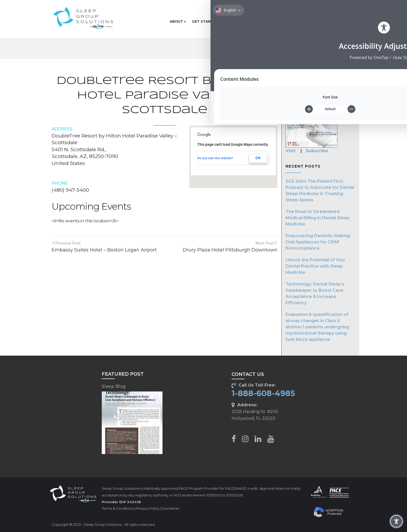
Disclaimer (171, 508)
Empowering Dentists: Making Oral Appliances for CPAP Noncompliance (318, 242)
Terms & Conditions (118, 508)
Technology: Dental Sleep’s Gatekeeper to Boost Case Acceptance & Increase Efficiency (315, 293)
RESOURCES (304, 21)
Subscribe (317, 151)
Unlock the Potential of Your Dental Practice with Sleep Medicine (316, 266)
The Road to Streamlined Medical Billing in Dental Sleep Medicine (318, 218)
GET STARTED (206, 21)
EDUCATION (239, 21)
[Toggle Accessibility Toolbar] (396, 521)
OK (258, 158)
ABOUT (178, 21)
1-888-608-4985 (263, 393)
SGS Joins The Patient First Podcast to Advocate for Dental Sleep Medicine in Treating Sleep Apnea (320, 191)
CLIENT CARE (336, 21)
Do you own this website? (215, 158)
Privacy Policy (148, 508)
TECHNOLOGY (272, 21)
